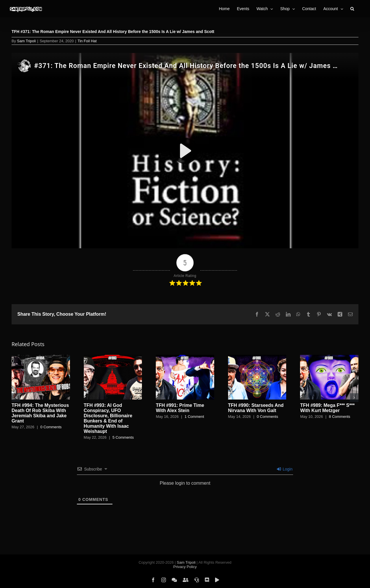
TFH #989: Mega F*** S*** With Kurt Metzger (327, 408)
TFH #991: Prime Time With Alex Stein (180, 408)
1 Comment (194, 417)
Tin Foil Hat (87, 41)
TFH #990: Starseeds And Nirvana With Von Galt (256, 408)
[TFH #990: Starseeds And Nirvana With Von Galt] (257, 357)
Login (285, 469)
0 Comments (51, 427)
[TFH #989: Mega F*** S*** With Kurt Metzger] (329, 357)
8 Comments (340, 417)
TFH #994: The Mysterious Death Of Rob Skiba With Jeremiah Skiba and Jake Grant (40, 413)
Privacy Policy (185, 567)
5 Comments (123, 437)
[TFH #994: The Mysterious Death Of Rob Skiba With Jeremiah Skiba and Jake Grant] (41, 357)
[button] (352, 9)
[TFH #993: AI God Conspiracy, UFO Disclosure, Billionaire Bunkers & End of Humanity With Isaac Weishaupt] (113, 357)
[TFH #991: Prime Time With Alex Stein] (185, 357)
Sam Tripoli (26, 41)
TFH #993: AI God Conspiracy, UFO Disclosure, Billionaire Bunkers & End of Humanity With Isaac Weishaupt (108, 418)
